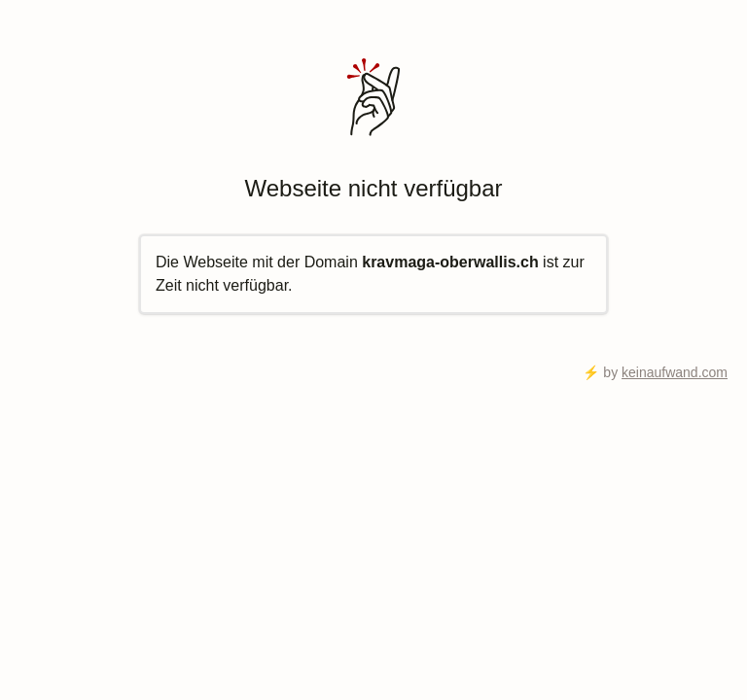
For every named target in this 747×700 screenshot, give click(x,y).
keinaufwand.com (675, 372)
